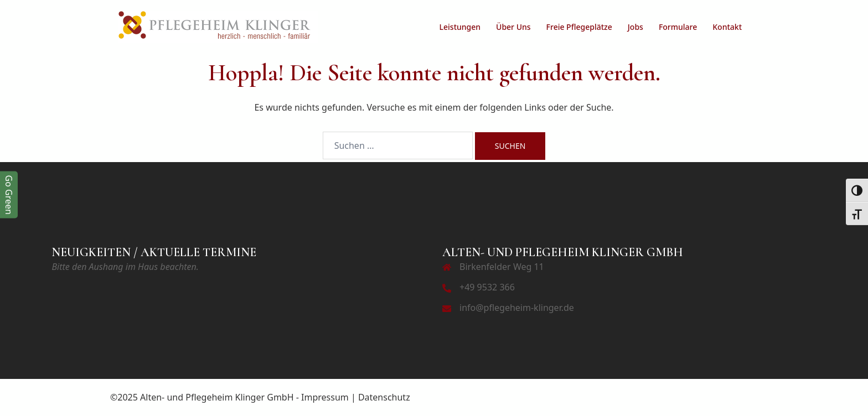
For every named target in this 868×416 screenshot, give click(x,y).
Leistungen (460, 27)
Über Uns (513, 27)
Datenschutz (384, 397)
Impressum (325, 397)
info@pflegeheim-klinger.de (517, 308)
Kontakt (727, 27)
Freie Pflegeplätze (579, 27)
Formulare (678, 27)
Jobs (635, 27)
